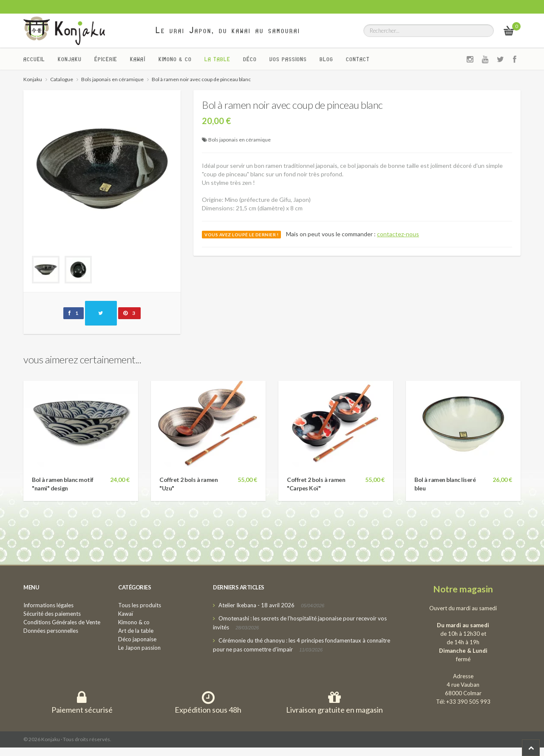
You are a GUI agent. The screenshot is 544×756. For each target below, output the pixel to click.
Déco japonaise (137, 639)
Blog (326, 59)
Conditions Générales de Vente (62, 622)
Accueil (34, 59)
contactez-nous (398, 234)
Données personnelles (51, 631)
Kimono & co (175, 59)
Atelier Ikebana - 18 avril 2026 (256, 605)
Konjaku (70, 59)
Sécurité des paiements (52, 614)
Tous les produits (140, 605)
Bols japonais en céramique (239, 140)
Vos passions (288, 59)
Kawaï (138, 59)
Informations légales (48, 605)
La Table (217, 59)
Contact (358, 59)
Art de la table (136, 631)
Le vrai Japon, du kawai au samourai (228, 30)
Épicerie (106, 59)
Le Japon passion (139, 648)
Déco (250, 59)
